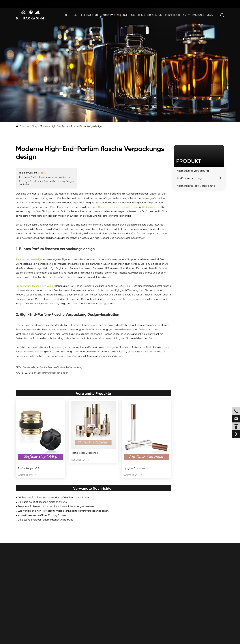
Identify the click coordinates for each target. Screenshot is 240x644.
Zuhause (24, 126)
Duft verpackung (152, 207)
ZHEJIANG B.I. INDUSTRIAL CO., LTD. (52, 634)
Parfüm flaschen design (29, 259)
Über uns (71, 15)
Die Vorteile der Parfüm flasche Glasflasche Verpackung (53, 367)
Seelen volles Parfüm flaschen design (49, 373)
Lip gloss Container (134, 468)
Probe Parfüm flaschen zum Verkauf (36, 286)
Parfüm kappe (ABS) (29, 468)
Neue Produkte (89, 15)
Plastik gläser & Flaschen (84, 453)
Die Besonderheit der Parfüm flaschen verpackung (46, 520)
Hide (42, 173)
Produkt (189, 161)
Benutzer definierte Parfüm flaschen (118, 207)
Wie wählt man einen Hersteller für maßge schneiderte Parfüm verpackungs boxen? (64, 511)
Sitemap (192, 634)
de (219, 4)
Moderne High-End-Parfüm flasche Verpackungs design (71, 126)
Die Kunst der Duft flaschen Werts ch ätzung (42, 502)
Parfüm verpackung (114, 15)
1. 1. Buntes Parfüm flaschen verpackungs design (44, 177)
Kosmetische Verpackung (146, 15)
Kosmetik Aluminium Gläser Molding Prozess (42, 515)
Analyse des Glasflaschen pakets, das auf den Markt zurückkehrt (53, 497)
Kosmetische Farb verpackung (184, 15)
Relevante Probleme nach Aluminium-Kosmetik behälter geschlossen (56, 506)
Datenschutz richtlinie (213, 634)
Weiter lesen (27, 475)
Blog (210, 15)
